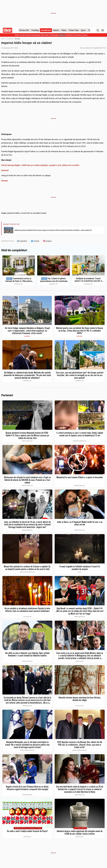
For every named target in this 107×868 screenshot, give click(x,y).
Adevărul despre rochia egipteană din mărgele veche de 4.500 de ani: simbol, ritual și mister (80, 833)
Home (3, 39)
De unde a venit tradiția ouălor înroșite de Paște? (27, 831)
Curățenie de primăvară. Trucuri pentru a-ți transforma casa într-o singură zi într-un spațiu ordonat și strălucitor (88, 280)
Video (64, 30)
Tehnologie (54, 35)
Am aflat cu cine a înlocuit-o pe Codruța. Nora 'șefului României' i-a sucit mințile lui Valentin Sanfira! (27, 654)
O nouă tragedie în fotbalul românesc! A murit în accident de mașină (80, 568)
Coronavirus (78, 35)
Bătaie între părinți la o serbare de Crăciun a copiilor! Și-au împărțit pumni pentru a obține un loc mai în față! (27, 568)
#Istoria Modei (80, 828)
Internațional (35, 35)
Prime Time (74, 30)
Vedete (56, 30)
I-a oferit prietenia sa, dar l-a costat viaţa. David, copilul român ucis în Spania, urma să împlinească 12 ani (80, 434)
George (4, 181)
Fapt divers (45, 35)
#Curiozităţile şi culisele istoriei (28, 828)
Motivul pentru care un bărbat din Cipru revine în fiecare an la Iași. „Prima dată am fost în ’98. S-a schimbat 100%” (80, 331)
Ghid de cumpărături (14, 250)
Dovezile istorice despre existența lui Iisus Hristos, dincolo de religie (80, 699)
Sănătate (69, 35)
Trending (35, 30)
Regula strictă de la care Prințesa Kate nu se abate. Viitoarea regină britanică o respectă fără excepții (27, 788)
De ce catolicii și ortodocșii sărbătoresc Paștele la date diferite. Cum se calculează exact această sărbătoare (27, 610)
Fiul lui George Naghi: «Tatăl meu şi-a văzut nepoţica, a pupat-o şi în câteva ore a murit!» (40, 165)
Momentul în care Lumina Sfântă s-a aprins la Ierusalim (80, 477)
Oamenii (5, 170)
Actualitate (46, 30)
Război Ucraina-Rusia (22, 35)
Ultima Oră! (24, 30)
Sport (83, 30)
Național (62, 35)
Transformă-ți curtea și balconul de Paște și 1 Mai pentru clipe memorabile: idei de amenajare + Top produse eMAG (19, 280)
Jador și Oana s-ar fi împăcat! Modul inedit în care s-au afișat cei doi (80, 523)
